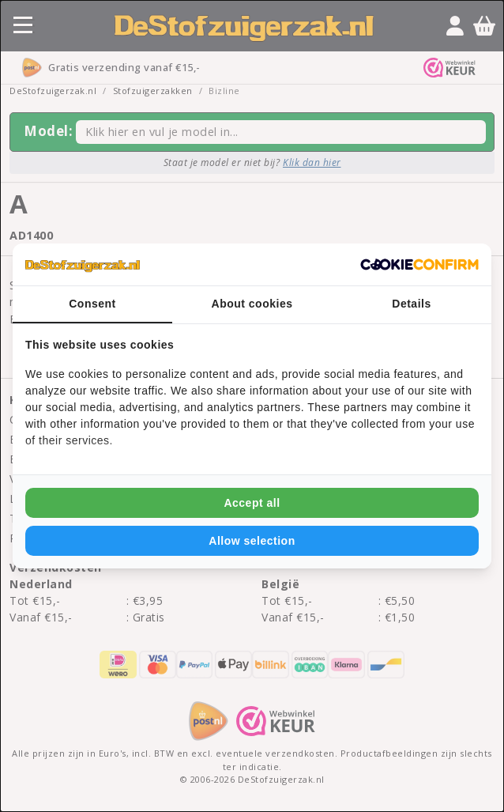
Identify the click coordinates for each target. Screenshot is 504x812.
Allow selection (252, 541)
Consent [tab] (92, 304)
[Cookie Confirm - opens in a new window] (419, 265)
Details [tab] (411, 304)
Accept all (252, 503)
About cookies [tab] (252, 304)
